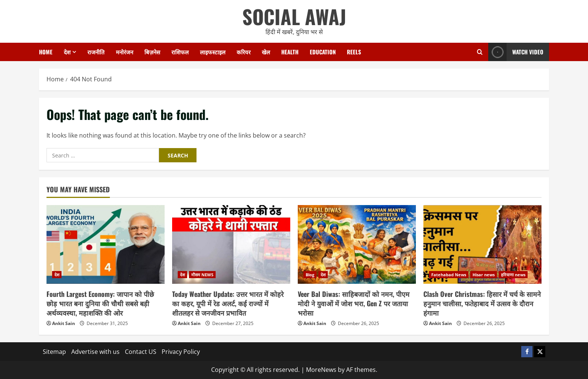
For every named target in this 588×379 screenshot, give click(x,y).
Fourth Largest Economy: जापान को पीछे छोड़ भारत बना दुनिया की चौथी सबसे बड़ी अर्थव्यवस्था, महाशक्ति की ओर (100, 303)
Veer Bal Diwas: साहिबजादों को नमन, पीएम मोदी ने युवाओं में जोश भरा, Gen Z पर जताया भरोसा (354, 303)
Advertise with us (95, 352)
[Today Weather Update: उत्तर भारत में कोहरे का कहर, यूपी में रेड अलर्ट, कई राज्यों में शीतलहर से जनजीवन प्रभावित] (231, 244)
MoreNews (321, 370)
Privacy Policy (181, 352)
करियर (244, 52)
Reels (354, 52)
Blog (310, 275)
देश (67, 52)
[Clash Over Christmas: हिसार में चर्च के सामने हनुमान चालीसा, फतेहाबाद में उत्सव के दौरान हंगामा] (482, 244)
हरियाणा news (513, 275)
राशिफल (180, 52)
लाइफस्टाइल (213, 52)
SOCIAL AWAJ (294, 16)
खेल (266, 52)
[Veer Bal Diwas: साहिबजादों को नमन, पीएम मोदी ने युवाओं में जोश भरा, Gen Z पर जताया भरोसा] (357, 244)
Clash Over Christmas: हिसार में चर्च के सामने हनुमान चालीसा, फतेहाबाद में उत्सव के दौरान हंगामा (482, 303)
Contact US (141, 352)
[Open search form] (480, 52)
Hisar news (484, 275)
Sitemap (54, 352)
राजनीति (96, 52)
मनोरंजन (124, 52)
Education (323, 52)
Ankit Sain (64, 323)
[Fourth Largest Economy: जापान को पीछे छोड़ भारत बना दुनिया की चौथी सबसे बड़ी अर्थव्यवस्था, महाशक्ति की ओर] (106, 244)
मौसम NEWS (202, 275)
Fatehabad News (449, 275)
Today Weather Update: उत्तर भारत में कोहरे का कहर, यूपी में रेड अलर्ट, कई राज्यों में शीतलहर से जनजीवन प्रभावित (228, 303)
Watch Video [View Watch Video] (516, 52)
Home (46, 52)
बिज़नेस (152, 52)
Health (290, 52)
